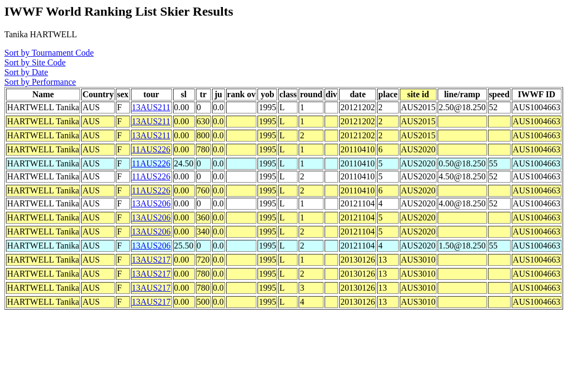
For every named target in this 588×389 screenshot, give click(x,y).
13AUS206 (151, 203)
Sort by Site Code (35, 62)
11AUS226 (151, 149)
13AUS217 (151, 260)
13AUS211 (151, 107)
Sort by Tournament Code (49, 53)
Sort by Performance (40, 82)
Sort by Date (26, 72)
